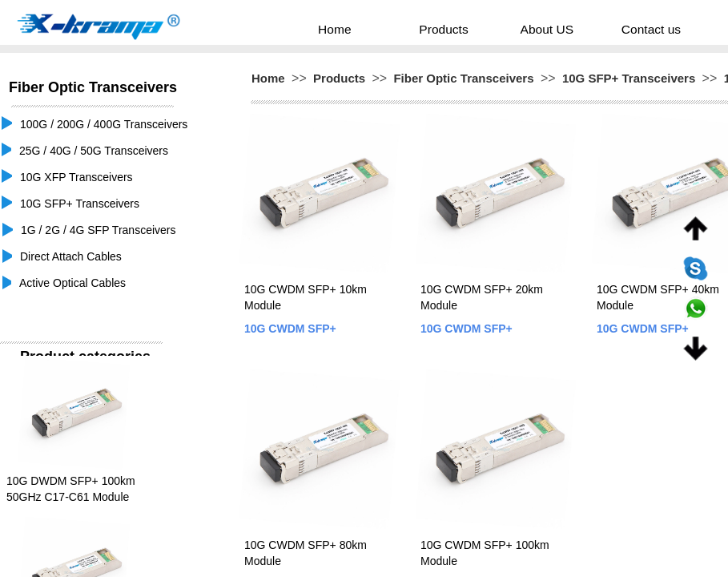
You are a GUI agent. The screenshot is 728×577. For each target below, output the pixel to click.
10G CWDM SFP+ (290, 329)
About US (540, 29)
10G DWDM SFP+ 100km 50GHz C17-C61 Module (71, 489)
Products (455, 29)
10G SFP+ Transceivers (629, 78)
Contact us (627, 29)
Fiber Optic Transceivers (463, 78)
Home (364, 29)
